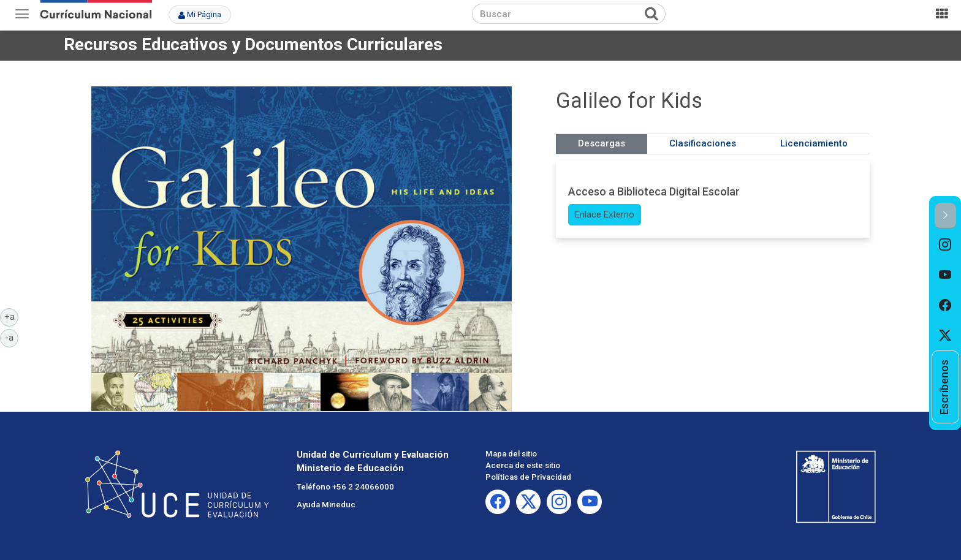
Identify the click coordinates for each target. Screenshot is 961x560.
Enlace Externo (605, 214)
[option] (945, 244)
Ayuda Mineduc (326, 505)
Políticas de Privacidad (528, 477)
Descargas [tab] (602, 143)
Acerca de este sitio (523, 465)
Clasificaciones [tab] (703, 143)
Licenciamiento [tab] (814, 143)
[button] (945, 216)
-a (12, 337)
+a (12, 316)
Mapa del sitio (511, 454)
